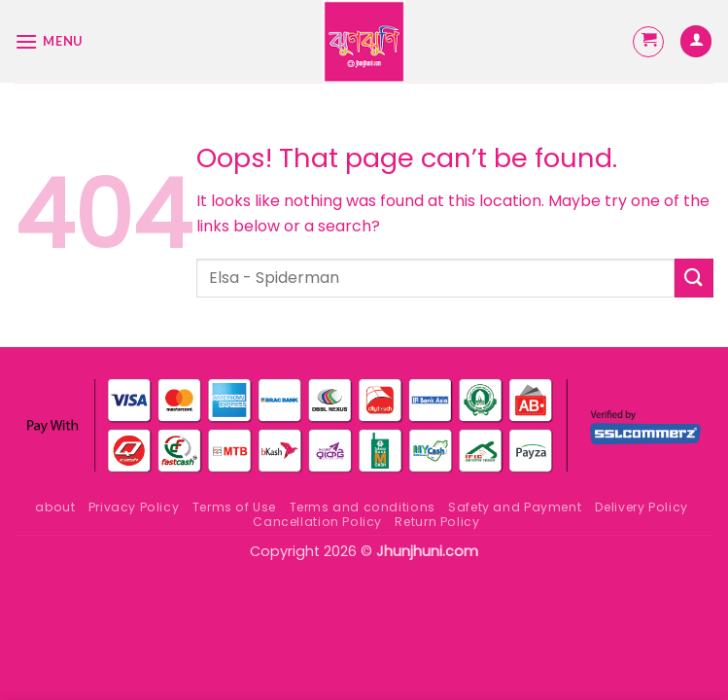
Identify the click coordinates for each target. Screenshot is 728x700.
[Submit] (694, 278)
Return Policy (437, 522)
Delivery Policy (641, 507)
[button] (49, 41)
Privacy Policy (134, 507)
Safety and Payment (515, 507)
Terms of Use (234, 507)
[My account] (696, 41)
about (55, 507)
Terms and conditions (363, 507)
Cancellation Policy (317, 522)
